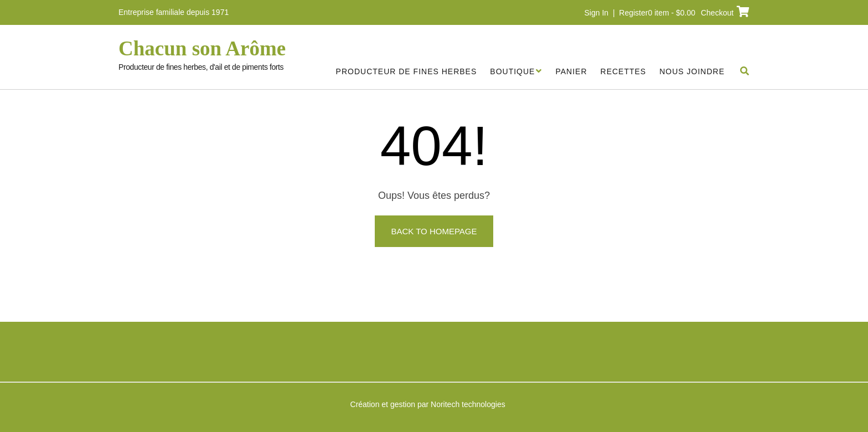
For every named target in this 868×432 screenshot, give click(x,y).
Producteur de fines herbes (407, 71)
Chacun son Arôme (202, 49)
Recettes (624, 71)
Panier (571, 71)
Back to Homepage (434, 231)
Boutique (512, 71)
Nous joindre (692, 71)
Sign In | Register (616, 13)
